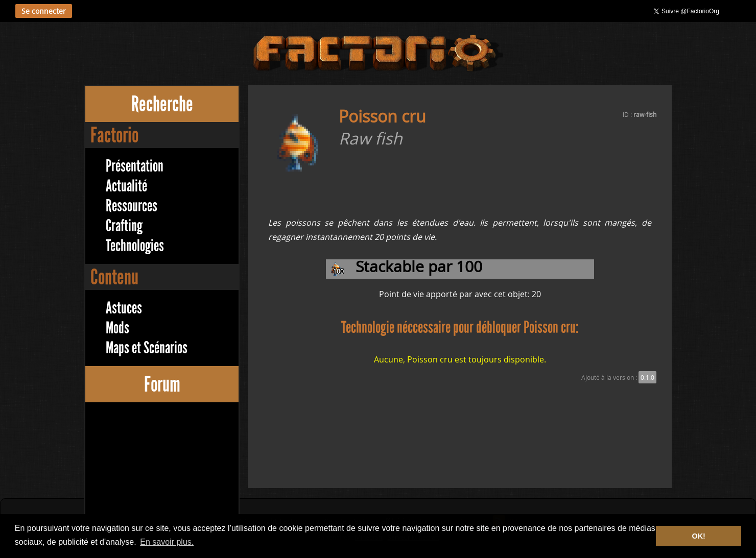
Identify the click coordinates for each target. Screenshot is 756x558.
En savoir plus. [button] (167, 542)
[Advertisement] (162, 476)
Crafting (124, 226)
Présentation (135, 166)
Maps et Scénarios (147, 348)
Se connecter (44, 11)
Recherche (162, 104)
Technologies (135, 246)
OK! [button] (698, 536)
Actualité (126, 186)
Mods (117, 328)
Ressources (132, 206)
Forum (162, 384)
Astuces (124, 308)
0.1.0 (647, 377)
